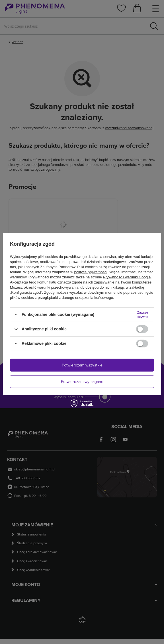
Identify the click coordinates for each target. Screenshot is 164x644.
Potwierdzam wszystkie (82, 365)
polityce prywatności (91, 272)
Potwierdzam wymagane (82, 382)
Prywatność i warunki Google (127, 277)
